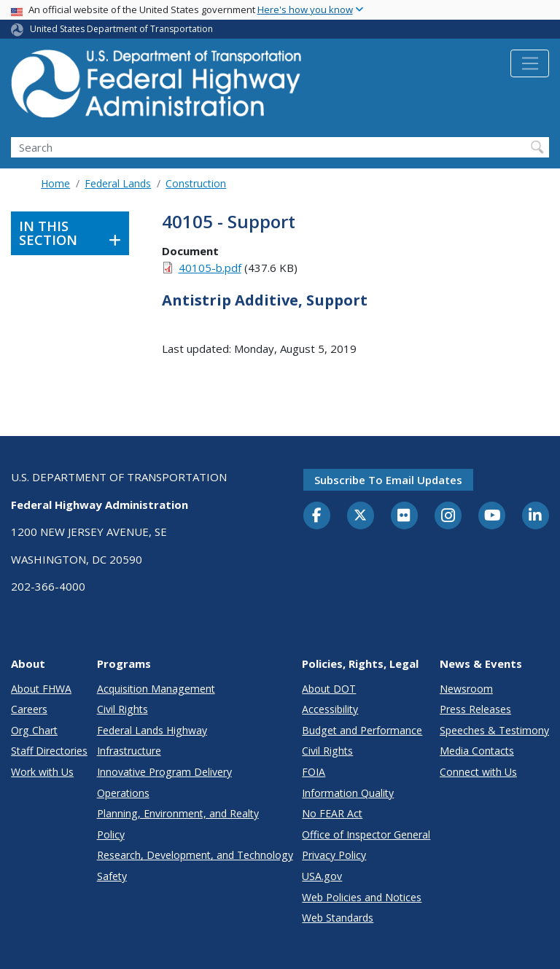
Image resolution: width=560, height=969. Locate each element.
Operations (123, 793)
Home (55, 183)
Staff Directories (49, 751)
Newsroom (466, 689)
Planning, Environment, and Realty (178, 813)
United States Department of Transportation (121, 29)
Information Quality (348, 793)
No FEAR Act (332, 813)
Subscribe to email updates (388, 480)
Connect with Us (478, 772)
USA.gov (322, 876)
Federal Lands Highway (152, 730)
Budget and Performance (362, 730)
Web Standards (338, 918)
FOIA (314, 772)
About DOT (329, 689)
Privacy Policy (334, 855)
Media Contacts (477, 751)
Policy (111, 834)
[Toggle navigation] (530, 63)
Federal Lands (118, 183)
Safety (112, 876)
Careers (29, 709)
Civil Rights (122, 709)
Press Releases (475, 709)
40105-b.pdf (210, 268)
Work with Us (42, 772)
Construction (196, 183)
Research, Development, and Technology (195, 855)
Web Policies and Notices (362, 897)
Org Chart (34, 730)
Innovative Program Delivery (164, 772)
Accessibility (330, 709)
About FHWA (41, 689)
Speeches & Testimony (494, 730)
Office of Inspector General (366, 834)
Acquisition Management (156, 689)
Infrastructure (129, 751)
